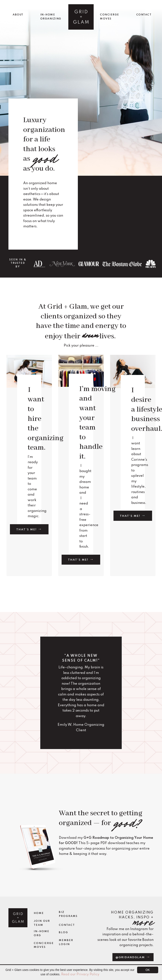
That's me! (27, 530)
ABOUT (18, 15)
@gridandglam (131, 957)
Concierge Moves (44, 945)
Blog (63, 933)
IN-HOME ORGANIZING (51, 17)
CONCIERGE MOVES (110, 17)
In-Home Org (42, 934)
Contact (67, 925)
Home (39, 913)
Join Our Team (42, 923)
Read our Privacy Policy (80, 974)
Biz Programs (68, 914)
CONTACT (144, 15)
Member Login (66, 942)
